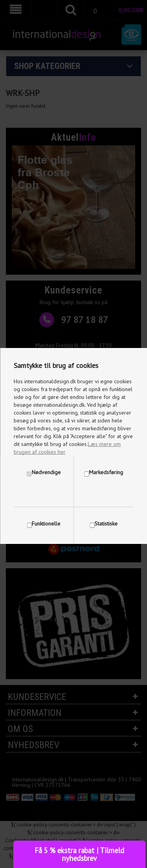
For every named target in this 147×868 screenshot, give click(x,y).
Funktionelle (46, 524)
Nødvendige (46, 472)
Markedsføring (106, 472)
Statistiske (106, 524)
